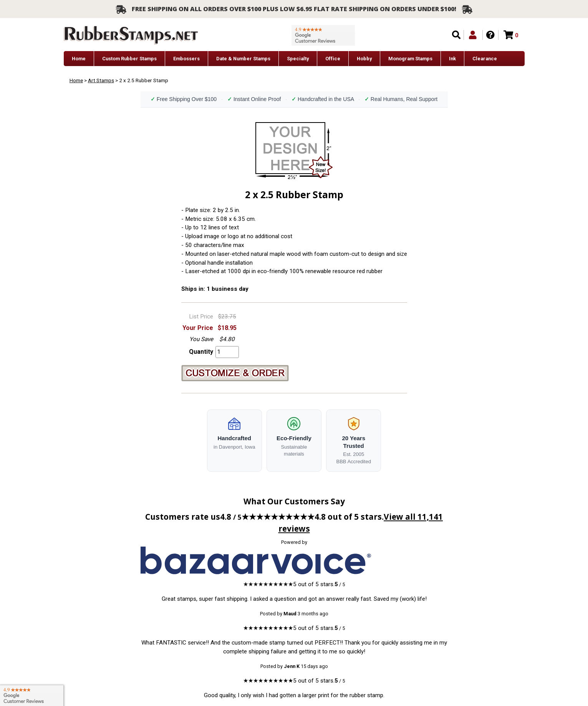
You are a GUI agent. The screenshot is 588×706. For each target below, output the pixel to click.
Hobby (364, 59)
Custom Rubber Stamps (129, 59)
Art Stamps (101, 80)
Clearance (485, 59)
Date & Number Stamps (243, 59)
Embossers (186, 59)
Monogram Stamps (410, 59)
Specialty (298, 59)
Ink (452, 59)
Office (333, 59)
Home (79, 59)
